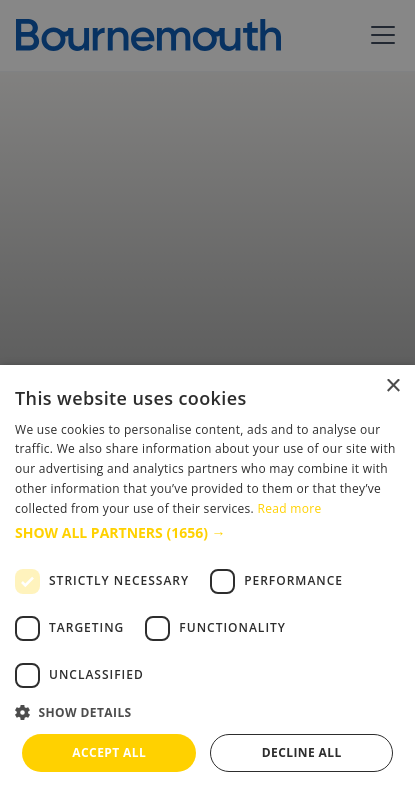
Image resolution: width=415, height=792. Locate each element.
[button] (207, 532)
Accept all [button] (109, 752)
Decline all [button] (302, 752)
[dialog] (207, 578)
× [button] (392, 386)
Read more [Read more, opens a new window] (289, 508)
